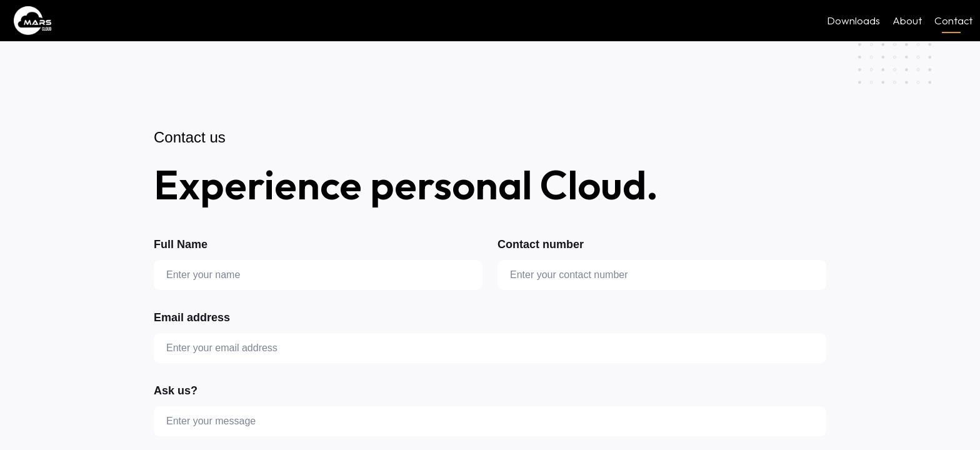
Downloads (853, 20)
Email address (192, 317)
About (907, 20)
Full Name (181, 244)
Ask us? (176, 391)
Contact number (541, 244)
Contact (953, 21)
